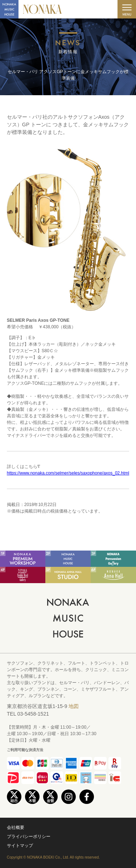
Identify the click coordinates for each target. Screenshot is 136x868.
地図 (74, 706)
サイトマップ (20, 846)
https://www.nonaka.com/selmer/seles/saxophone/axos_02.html (68, 473)
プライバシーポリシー (29, 837)
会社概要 (16, 827)
